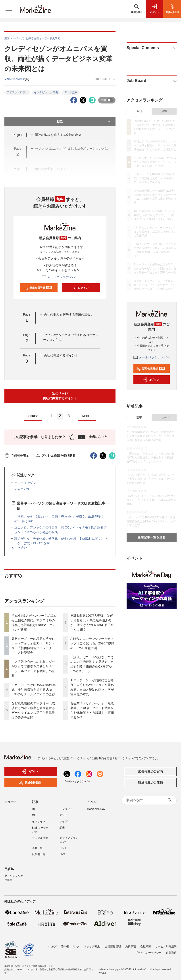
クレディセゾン (25, 483)
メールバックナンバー (60, 277)
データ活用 (71, 92)
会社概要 (146, 944)
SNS (62, 854)
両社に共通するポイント (61, 355)
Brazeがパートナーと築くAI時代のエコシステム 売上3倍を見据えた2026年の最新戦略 (151, 500)
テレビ (64, 848)
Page (17, 135)
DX (34, 809)
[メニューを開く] (9, 9)
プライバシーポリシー (148, 950)
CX (34, 815)
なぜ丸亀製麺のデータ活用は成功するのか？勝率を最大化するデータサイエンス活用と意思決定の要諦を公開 (150, 436)
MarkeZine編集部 (15, 79)
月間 (164, 111)
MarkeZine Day (96, 809)
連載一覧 (37, 848)
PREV (32, 416)
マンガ (64, 815)
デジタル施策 (40, 838)
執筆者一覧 (39, 854)
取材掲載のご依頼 (150, 783)
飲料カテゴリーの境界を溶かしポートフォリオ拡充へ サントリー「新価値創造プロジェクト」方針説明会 (155, 145)
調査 (62, 828)
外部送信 (171, 950)
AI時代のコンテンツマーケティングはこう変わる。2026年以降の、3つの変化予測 (92, 643)
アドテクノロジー (17, 92)
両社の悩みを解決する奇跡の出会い (60, 135)
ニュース (164, 417)
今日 (139, 111)
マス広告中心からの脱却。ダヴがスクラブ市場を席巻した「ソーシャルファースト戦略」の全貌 (155, 162)
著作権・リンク (70, 944)
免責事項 (131, 944)
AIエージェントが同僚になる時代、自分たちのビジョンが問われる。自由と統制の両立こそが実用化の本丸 (155, 268)
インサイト (39, 821)
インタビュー (67, 809)
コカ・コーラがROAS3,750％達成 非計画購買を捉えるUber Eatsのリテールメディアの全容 (34, 690)
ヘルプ (52, 944)
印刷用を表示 (17, 455)
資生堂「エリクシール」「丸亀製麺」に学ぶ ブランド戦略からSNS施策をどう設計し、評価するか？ (155, 285)
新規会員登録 (38, 288)
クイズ (64, 821)
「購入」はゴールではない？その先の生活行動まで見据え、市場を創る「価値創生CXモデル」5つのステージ (150, 457)
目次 (84, 121)
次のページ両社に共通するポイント (60, 396)
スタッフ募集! (92, 944)
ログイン (80, 288)
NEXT (88, 416)
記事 (139, 417)
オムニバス (22, 489)
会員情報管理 (113, 944)
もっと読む (19, 548)
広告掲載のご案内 (150, 771)
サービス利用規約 (166, 944)
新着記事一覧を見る (152, 537)
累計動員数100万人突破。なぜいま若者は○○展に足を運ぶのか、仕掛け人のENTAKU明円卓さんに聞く (154, 215)
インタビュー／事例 (46, 92)
